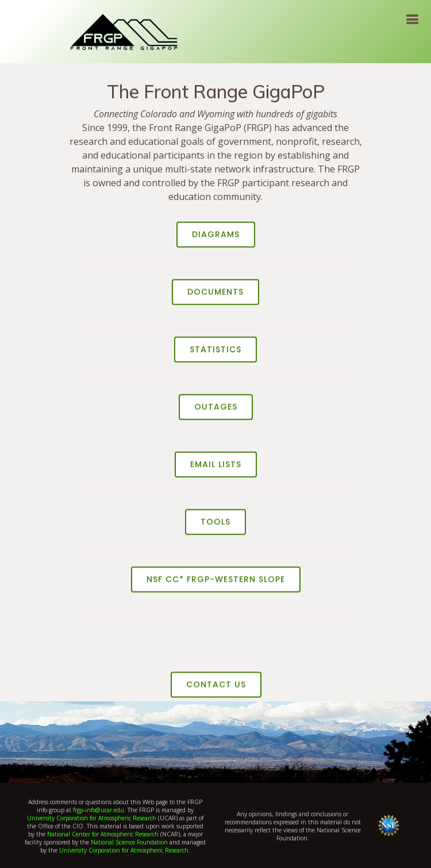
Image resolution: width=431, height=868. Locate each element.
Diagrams (216, 238)
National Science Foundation (129, 842)
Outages (216, 410)
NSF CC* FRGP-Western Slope (216, 583)
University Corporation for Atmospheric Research (92, 818)
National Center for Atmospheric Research (103, 834)
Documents (215, 295)
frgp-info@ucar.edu (99, 810)
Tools (215, 525)
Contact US (216, 688)
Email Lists (216, 468)
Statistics (215, 353)
